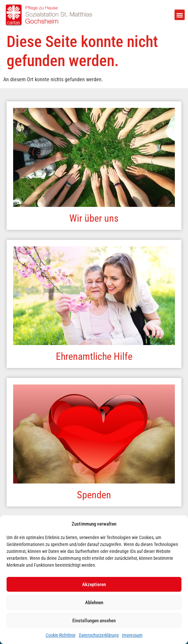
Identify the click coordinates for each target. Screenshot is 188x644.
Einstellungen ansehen (94, 621)
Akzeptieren (94, 584)
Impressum (132, 635)
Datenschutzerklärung (99, 635)
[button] (180, 15)
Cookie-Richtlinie (61, 635)
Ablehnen (94, 603)
